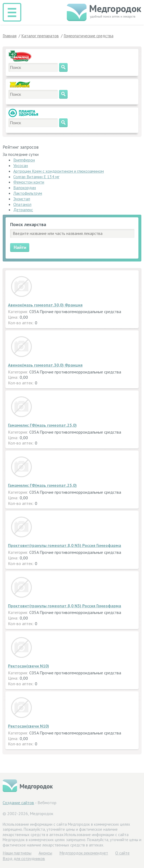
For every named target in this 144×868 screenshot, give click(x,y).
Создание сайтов (18, 803)
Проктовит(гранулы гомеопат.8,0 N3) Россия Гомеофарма (65, 545)
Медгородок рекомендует (84, 853)
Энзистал (22, 199)
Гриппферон (24, 160)
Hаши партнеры (17, 853)
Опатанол (22, 204)
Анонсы (45, 853)
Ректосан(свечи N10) (28, 666)
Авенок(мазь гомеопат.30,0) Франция (45, 305)
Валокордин (25, 188)
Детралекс (23, 210)
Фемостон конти (29, 182)
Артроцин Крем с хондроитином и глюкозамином (59, 171)
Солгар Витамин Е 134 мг (36, 177)
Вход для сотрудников (24, 858)
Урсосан (21, 165)
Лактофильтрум (28, 193)
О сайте (122, 853)
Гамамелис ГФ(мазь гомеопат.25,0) (42, 425)
